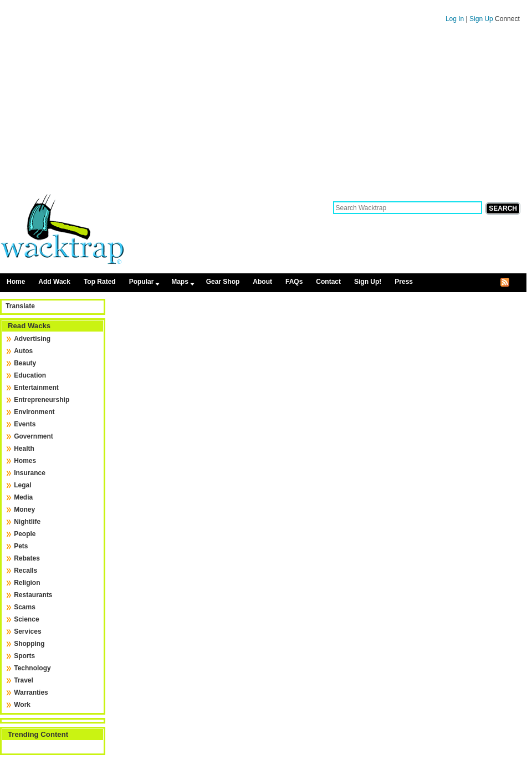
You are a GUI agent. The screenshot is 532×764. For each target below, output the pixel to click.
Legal (22, 485)
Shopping (29, 644)
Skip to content (263, 5)
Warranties (31, 692)
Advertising (32, 339)
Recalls (25, 571)
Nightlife (27, 522)
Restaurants (33, 595)
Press (404, 282)
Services (27, 631)
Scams (25, 607)
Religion (27, 583)
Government (34, 436)
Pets (21, 546)
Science (26, 619)
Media (23, 497)
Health (24, 449)
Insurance (30, 473)
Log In (455, 19)
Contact (328, 282)
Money (24, 510)
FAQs (294, 282)
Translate (20, 306)
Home (16, 282)
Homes (25, 461)
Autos (23, 351)
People (25, 534)
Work (22, 705)
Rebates (27, 558)
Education (30, 375)
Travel (24, 680)
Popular (142, 282)
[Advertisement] (263, 113)
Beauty (25, 363)
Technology (32, 668)
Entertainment (36, 388)
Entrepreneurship (42, 400)
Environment (34, 412)
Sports (24, 656)
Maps (180, 282)
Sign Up (482, 19)
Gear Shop (223, 282)
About (262, 282)
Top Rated (100, 282)
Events (25, 424)
